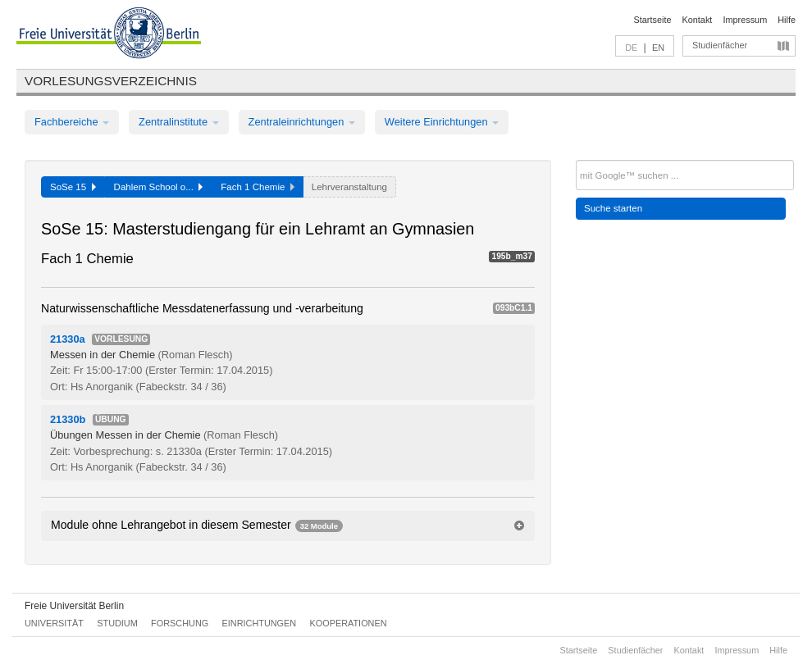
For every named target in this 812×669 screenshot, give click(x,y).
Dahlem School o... (159, 187)
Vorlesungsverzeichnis (111, 81)
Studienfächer (720, 45)
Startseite (653, 20)
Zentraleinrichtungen (302, 122)
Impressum (745, 20)
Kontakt (698, 20)
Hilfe (787, 20)
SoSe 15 (73, 187)
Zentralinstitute (179, 122)
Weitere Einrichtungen (442, 122)
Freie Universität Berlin (74, 606)
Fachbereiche (72, 122)
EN (658, 48)
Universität (54, 623)
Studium (117, 623)
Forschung (180, 623)
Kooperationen (349, 623)
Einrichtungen (260, 623)
